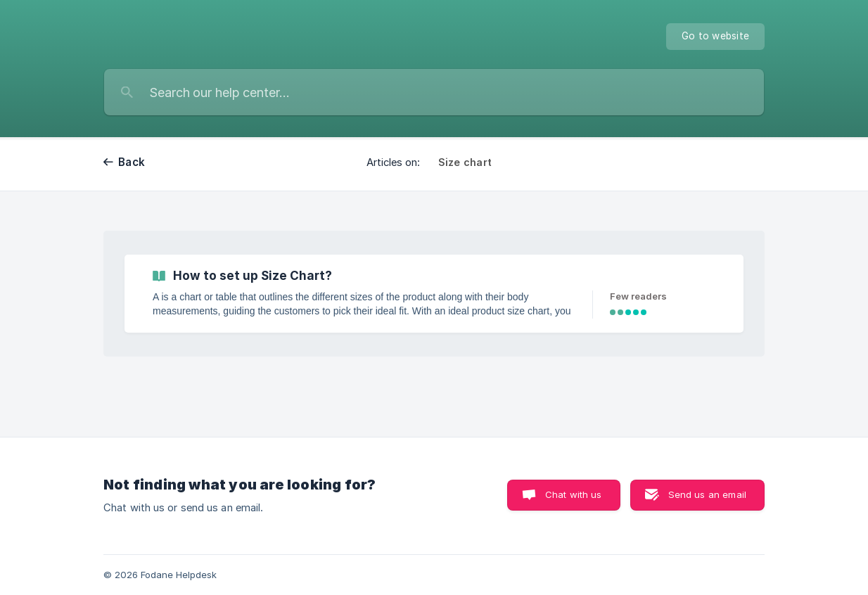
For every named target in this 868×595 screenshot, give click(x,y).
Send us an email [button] (707, 494)
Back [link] (132, 162)
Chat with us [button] (574, 494)
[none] (715, 37)
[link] (434, 294)
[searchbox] (434, 92)
